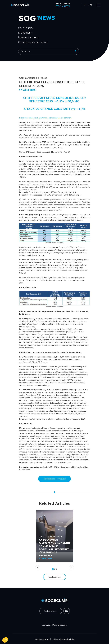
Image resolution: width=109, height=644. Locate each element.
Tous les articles (55, 577)
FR (86, 5)
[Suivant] (71, 568)
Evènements (25, 33)
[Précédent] (38, 568)
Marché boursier (60, 625)
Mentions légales (42, 639)
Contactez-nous (51, 611)
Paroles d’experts (29, 37)
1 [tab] (53, 569)
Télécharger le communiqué (54, 479)
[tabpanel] (55, 536)
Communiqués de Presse (33, 42)
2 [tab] (55, 569)
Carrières (46, 625)
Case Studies (26, 28)
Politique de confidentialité (63, 639)
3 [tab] (56, 569)
